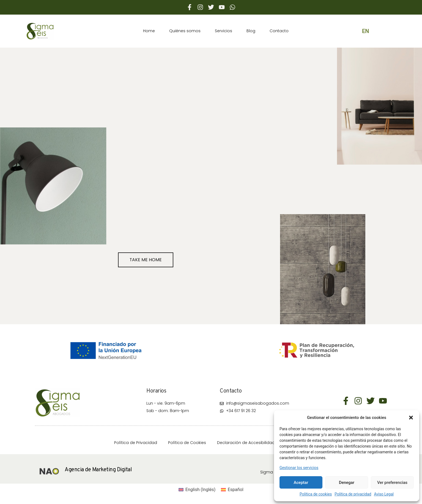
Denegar (347, 483)
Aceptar (301, 483)
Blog (251, 31)
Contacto (279, 31)
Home (149, 31)
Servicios (224, 31)
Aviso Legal (384, 494)
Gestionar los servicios (299, 468)
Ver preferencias (392, 483)
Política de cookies (316, 494)
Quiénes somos (185, 31)
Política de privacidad (353, 494)
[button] (411, 418)
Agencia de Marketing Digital (98, 470)
